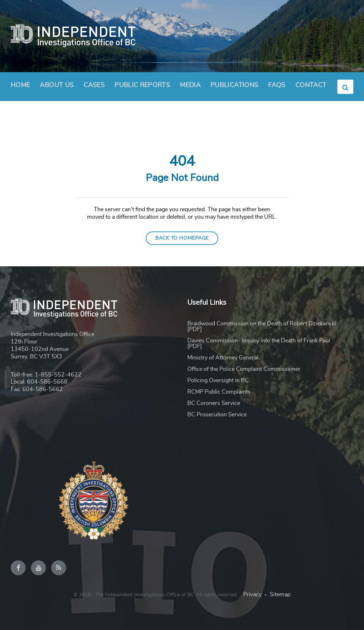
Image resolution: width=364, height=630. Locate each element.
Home (20, 85)
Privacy (252, 594)
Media (190, 85)
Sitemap (280, 594)
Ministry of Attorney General (223, 358)
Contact (311, 85)
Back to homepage (182, 238)
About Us (57, 87)
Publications (234, 85)
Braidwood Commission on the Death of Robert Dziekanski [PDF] (262, 326)
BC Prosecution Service (217, 415)
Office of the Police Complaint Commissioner (244, 369)
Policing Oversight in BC (218, 380)
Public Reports (142, 85)
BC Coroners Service (214, 403)
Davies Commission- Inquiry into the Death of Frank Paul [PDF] (259, 343)
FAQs (277, 85)
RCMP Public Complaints (219, 392)
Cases (94, 85)
